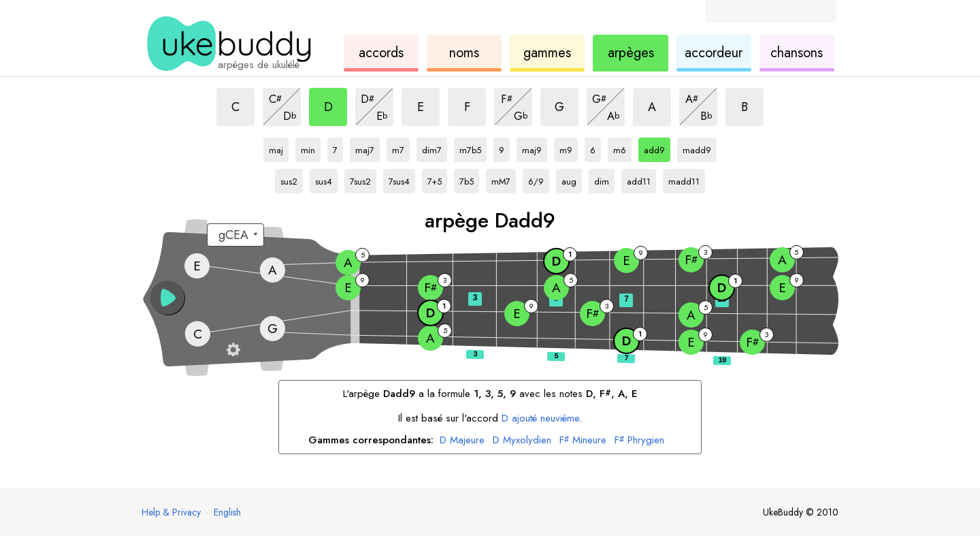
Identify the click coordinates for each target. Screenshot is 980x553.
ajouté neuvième (540, 418)
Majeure (462, 441)
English (227, 512)
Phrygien (639, 441)
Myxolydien (522, 441)
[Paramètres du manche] (233, 349)
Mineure (583, 441)
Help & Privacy (171, 512)
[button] (167, 298)
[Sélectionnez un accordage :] (235, 235)
